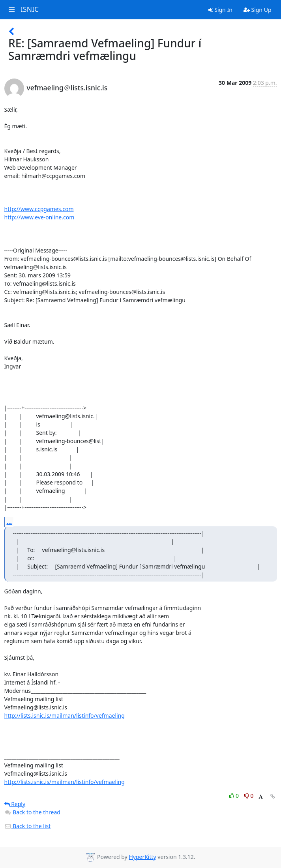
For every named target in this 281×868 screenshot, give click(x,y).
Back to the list (28, 826)
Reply (15, 804)
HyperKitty (142, 857)
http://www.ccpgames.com (39, 209)
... (9, 522)
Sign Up (258, 10)
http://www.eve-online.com (39, 217)
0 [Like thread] (235, 796)
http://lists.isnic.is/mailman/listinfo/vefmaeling (65, 716)
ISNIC (30, 9)
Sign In (220, 10)
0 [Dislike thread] (249, 796)
